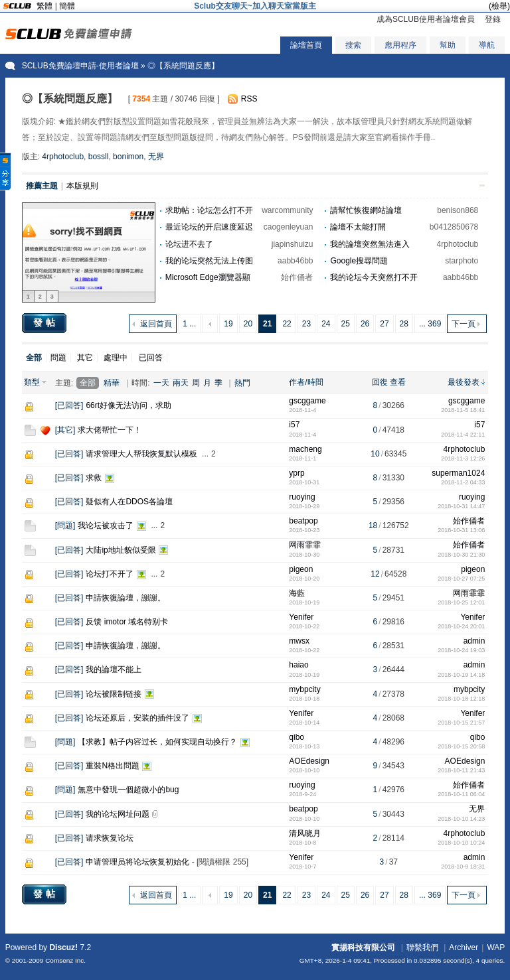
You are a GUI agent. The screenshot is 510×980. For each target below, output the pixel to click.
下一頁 (464, 324)
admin (474, 641)
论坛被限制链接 (114, 694)
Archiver (464, 947)
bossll (99, 157)
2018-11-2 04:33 (463, 482)
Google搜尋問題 (359, 261)
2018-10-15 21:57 (461, 723)
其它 (85, 358)
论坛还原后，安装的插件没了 (137, 718)
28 (404, 324)
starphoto (462, 261)
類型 (32, 382)
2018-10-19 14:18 (461, 675)
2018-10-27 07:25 (461, 579)
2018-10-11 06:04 (461, 794)
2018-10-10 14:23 (461, 819)
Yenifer (301, 617)
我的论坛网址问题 (118, 814)
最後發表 (464, 382)
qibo (297, 737)
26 (365, 324)
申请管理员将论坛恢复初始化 (137, 862)
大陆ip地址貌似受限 (121, 550)
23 (306, 324)
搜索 (353, 45)
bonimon (128, 157)
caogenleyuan (289, 227)
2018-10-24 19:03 (461, 650)
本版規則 (82, 186)
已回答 (151, 358)
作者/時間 (306, 382)
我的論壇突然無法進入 (370, 244)
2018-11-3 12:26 (463, 458)
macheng (305, 449)
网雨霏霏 (305, 545)
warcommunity (287, 210)
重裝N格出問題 (113, 766)
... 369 (430, 324)
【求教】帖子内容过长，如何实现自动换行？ (157, 742)
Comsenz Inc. (65, 960)
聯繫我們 (422, 947)
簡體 (67, 6)
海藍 (297, 593)
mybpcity (304, 689)
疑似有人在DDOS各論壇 (129, 502)
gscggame (307, 401)
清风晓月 (305, 833)
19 (228, 324)
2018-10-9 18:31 (463, 867)
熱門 (242, 383)
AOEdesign (309, 761)
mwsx (299, 641)
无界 (156, 157)
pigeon (301, 569)
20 (248, 324)
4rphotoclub (63, 157)
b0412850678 (454, 227)
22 (287, 324)
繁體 (44, 6)
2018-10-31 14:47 (461, 506)
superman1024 (458, 473)
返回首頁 (156, 324)
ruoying (302, 497)
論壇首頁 (306, 45)
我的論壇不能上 (114, 669)
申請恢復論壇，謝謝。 (126, 598)
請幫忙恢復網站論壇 (366, 210)
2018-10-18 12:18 (461, 699)
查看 (398, 382)
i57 (294, 425)
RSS (249, 99)
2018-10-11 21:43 (461, 770)
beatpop (303, 521)
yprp (297, 473)
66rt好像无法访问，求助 (128, 405)
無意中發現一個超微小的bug (128, 790)
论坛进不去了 (189, 244)
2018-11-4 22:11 (463, 435)
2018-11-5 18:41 (463, 410)
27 (384, 324)
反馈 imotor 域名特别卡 (127, 622)
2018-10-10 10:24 (461, 843)
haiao (298, 665)
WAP (496, 947)
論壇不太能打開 (358, 227)
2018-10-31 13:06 (461, 530)
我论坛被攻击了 (106, 525)
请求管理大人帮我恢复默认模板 (141, 454)
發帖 (46, 322)
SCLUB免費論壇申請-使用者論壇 (80, 66)
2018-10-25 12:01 (461, 602)
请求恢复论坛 (110, 838)
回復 (380, 382)
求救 (94, 478)
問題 (58, 358)
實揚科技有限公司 (363, 947)
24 (326, 324)
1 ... (189, 324)
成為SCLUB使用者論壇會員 (426, 19)
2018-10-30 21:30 (461, 555)
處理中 (116, 358)
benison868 (458, 210)
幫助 (448, 45)
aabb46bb (295, 261)
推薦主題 (42, 186)
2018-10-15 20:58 (461, 746)
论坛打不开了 (110, 574)
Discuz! (63, 947)
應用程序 (400, 45)
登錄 (493, 19)
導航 (487, 45)
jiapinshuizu (293, 244)
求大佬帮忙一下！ (110, 430)
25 (346, 324)
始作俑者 (297, 277)
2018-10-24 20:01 (461, 626)
